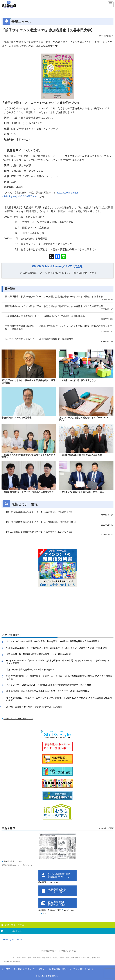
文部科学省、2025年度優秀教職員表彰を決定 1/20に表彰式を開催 (38, 654)
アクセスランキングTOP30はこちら (18, 719)
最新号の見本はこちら (13, 861)
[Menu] (111, 5)
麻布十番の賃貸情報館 (11, 961)
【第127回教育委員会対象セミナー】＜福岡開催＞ (30, 669)
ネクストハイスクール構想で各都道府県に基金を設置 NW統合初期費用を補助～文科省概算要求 (53, 641)
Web (66, 910)
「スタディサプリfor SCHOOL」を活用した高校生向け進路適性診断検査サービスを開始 (49, 685)
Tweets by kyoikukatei (12, 940)
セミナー (46, 913)
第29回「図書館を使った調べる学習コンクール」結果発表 (34, 707)
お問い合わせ (84, 969)
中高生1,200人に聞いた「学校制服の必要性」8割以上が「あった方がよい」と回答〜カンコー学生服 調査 (57, 648)
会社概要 (18, 969)
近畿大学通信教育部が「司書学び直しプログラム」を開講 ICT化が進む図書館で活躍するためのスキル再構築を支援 (59, 677)
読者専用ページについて (49, 882)
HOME (7, 969)
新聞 (59, 910)
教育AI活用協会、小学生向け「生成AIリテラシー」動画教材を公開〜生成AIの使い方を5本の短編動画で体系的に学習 (59, 699)
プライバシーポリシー (36, 969)
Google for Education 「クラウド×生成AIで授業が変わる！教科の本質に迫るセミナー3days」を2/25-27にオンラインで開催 (59, 662)
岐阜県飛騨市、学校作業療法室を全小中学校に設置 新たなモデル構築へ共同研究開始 (48, 691)
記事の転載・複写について (62, 969)
